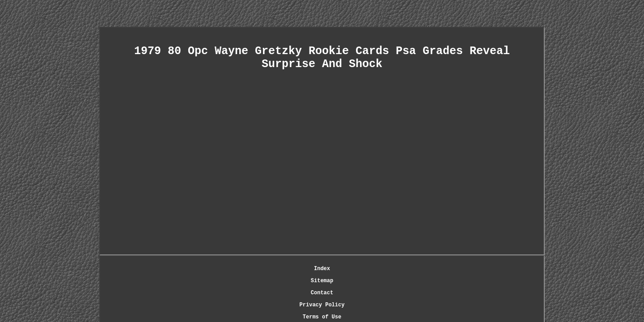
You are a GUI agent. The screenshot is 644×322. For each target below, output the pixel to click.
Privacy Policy (337, 270)
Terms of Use (386, 270)
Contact (296, 270)
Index (238, 270)
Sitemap (265, 270)
